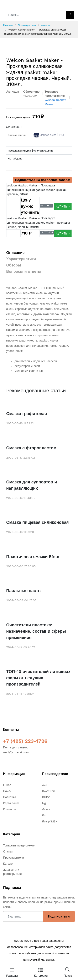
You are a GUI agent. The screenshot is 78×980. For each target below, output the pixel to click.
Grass (46, 809)
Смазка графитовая (27, 414)
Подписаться (59, 916)
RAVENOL (49, 791)
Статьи (8, 851)
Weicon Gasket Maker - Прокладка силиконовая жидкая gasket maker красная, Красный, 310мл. (37, 190)
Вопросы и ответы (24, 271)
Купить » (63, 206)
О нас (7, 785)
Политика (10, 797)
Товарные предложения (19, 845)
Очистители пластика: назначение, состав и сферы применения (36, 631)
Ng (44, 803)
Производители (27, 25)
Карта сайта (11, 803)
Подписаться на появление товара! (43, 180)
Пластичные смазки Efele (33, 557)
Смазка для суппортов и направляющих (32, 485)
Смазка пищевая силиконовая (37, 522)
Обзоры (14, 265)
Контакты (9, 809)
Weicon (45, 25)
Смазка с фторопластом (31, 448)
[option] (39, 44)
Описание (15, 253)
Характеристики (21, 259)
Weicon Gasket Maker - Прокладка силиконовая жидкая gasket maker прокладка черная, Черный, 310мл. (38, 223)
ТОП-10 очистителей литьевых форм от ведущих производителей (38, 678)
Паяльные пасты (24, 591)
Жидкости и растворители (12, 872)
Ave (45, 785)
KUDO (46, 797)
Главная (8, 25)
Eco (45, 815)
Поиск (7, 791)
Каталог (8, 864)
